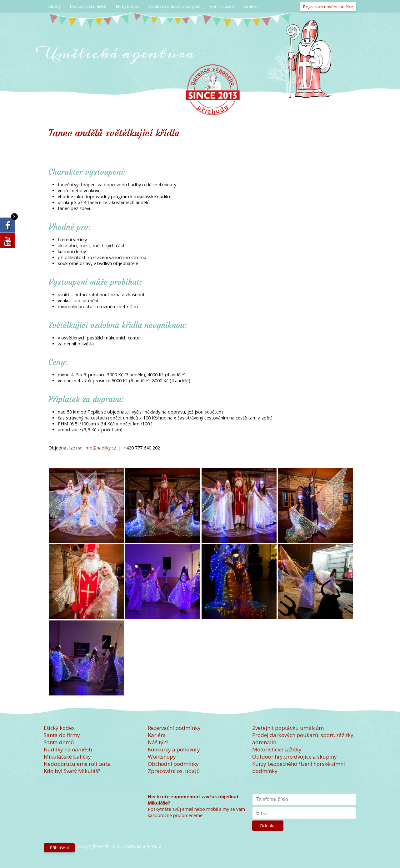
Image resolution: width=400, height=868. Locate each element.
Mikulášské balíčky (67, 757)
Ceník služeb (222, 6)
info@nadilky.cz (100, 448)
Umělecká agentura (119, 53)
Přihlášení (59, 848)
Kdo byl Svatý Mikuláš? (72, 771)
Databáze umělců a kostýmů (175, 6)
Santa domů (59, 742)
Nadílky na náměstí (68, 749)
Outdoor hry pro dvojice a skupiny (295, 757)
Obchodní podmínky (173, 764)
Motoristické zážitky (277, 749)
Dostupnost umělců (88, 6)
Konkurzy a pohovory (174, 749)
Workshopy (162, 757)
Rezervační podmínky (174, 728)
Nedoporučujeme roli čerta (77, 764)
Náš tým (158, 742)
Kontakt (251, 6)
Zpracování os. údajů (174, 771)
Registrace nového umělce (328, 7)
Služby (55, 6)
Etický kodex (127, 6)
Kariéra (157, 735)
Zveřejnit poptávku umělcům (288, 728)
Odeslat (268, 826)
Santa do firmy (62, 735)
